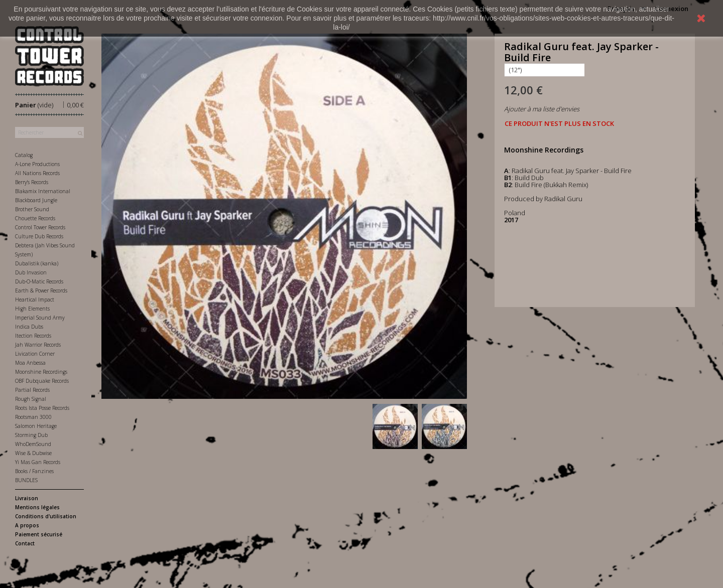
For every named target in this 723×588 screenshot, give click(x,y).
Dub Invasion (31, 272)
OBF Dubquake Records (42, 381)
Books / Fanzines (34, 471)
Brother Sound (32, 209)
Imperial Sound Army (40, 318)
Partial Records (32, 390)
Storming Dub (31, 435)
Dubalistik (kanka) (37, 263)
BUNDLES (26, 480)
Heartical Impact (35, 300)
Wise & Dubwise (33, 453)
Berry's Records (32, 182)
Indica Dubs (29, 327)
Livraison (27, 498)
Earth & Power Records (41, 290)
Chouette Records (35, 218)
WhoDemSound (33, 444)
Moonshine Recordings (41, 372)
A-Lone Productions (37, 164)
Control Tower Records (40, 227)
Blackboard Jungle (36, 200)
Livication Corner (35, 354)
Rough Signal (31, 399)
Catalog (24, 155)
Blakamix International (43, 191)
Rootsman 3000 (33, 417)
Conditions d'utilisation (46, 516)
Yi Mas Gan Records (38, 462)
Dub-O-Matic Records (39, 281)
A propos (27, 525)
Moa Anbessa (30, 363)
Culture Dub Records (39, 236)
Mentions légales (37, 507)
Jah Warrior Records (38, 345)
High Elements (32, 309)
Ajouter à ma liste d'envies (542, 109)
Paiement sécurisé (39, 534)
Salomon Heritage (36, 426)
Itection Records (33, 336)
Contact (25, 543)
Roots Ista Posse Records (42, 408)
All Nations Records (37, 173)
